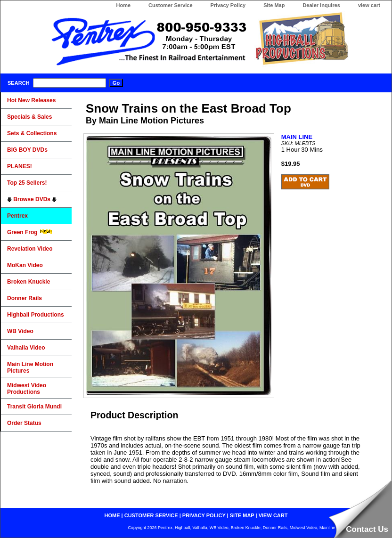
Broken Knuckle (29, 282)
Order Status (24, 423)
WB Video (20, 331)
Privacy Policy (228, 5)
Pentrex (17, 216)
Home (123, 5)
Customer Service (171, 5)
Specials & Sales (29, 117)
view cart (369, 5)
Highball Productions (36, 315)
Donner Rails (24, 298)
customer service (151, 515)
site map (242, 515)
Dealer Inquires (321, 5)
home (112, 515)
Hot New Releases (31, 100)
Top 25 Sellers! (27, 183)
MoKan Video (25, 265)
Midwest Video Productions (27, 389)
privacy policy (204, 515)
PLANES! (20, 166)
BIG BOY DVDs (27, 150)
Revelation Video (30, 249)
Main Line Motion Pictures (30, 367)
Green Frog (30, 232)
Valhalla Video (26, 348)
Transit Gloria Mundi (34, 407)
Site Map (274, 5)
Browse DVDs (32, 199)
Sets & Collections (32, 133)
